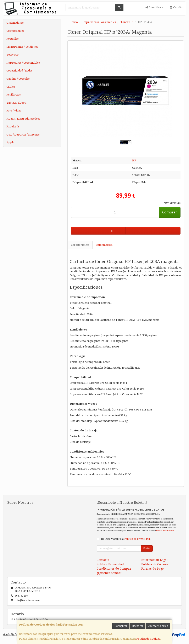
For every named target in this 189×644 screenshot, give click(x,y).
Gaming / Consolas (18, 79)
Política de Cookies (148, 639)
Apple (10, 142)
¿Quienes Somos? (109, 573)
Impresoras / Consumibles (23, 63)
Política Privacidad (110, 564)
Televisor (13, 55)
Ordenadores (15, 23)
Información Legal (154, 560)
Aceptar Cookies (158, 626)
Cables (11, 87)
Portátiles (12, 39)
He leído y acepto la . (126, 539)
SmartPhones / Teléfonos (22, 47)
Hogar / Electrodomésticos (23, 119)
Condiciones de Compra (114, 569)
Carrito (176, 7)
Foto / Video (14, 111)
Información (104, 245)
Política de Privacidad (165, 531)
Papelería (13, 126)
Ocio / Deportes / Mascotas (23, 135)
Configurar (121, 626)
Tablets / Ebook (16, 103)
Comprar (170, 212)
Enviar (147, 548)
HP (134, 160)
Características (80, 245)
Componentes (15, 31)
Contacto (103, 560)
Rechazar (138, 626)
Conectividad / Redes (19, 71)
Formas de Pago (152, 569)
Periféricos (13, 95)
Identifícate (154, 7)
